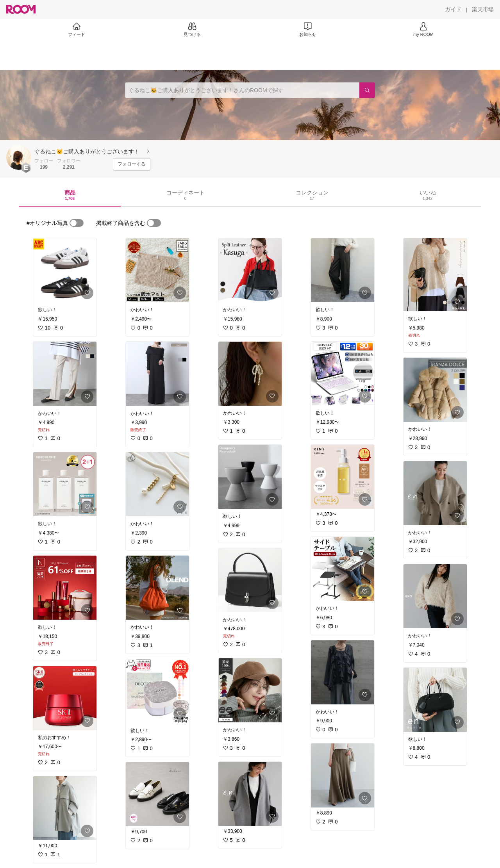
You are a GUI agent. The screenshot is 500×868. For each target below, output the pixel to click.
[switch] (77, 223)
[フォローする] (132, 164)
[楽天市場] (483, 9)
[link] (65, 270)
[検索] (367, 90)
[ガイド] (453, 9)
